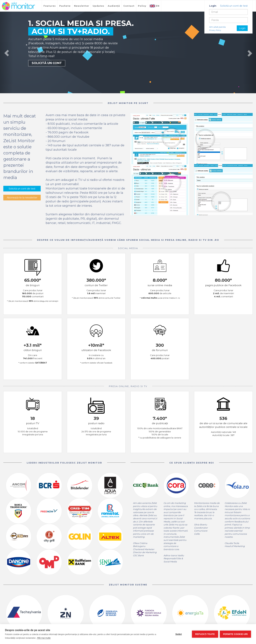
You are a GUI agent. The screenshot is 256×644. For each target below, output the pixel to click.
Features (50, 6)
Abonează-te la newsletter (22, 198)
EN (155, 6)
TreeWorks (18, 6)
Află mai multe (44, 638)
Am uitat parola (217, 27)
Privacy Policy (215, 30)
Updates (98, 6)
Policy (142, 6)
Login (242, 28)
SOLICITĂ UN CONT (47, 63)
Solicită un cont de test (234, 6)
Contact (129, 6)
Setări (179, 634)
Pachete (65, 6)
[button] (6, 52)
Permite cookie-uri (235, 634)
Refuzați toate (205, 634)
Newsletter (82, 6)
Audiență (114, 6)
